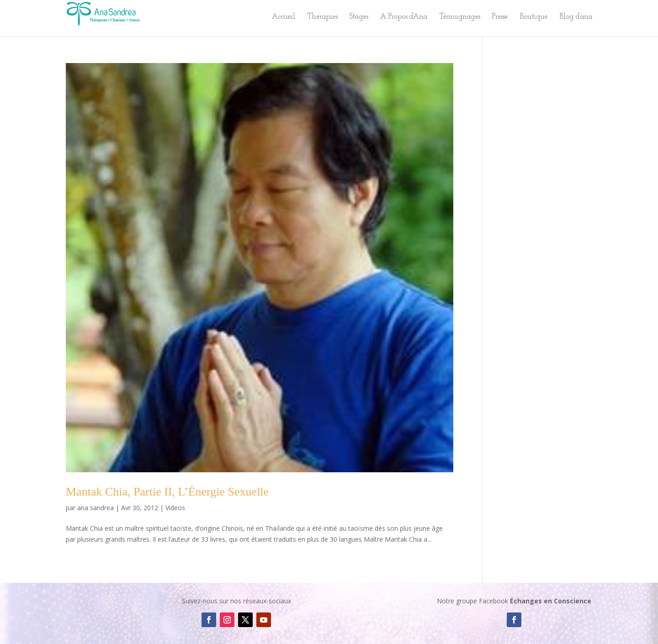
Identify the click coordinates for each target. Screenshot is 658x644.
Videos (175, 508)
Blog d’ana (576, 17)
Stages (358, 17)
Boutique (533, 17)
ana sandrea (96, 508)
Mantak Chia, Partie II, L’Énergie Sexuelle (167, 492)
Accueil (283, 17)
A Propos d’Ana (403, 17)
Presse (500, 17)
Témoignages (459, 17)
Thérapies (322, 17)
